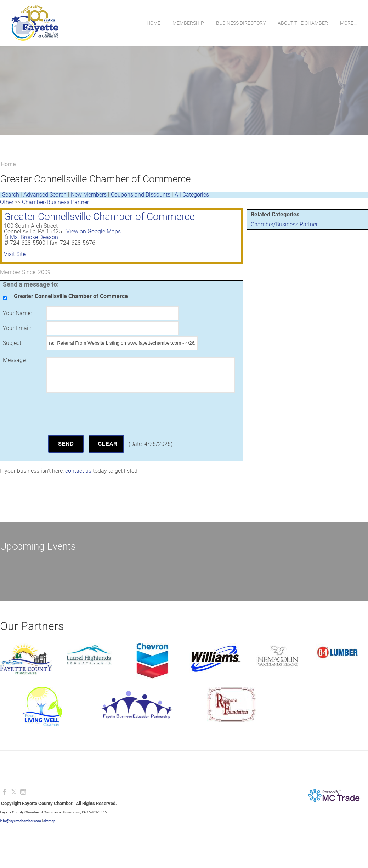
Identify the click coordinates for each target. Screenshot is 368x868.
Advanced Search (45, 195)
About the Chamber (303, 23)
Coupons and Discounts (141, 195)
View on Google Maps (94, 231)
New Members (89, 195)
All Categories (192, 195)
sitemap (49, 821)
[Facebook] (5, 792)
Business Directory (241, 23)
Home (154, 23)
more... (348, 23)
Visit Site (15, 254)
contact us (78, 471)
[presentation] (100, 414)
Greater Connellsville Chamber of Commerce (99, 217)
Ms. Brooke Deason (34, 237)
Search (11, 195)
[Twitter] (14, 792)
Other (7, 202)
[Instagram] (23, 792)
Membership (188, 23)
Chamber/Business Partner (284, 224)
